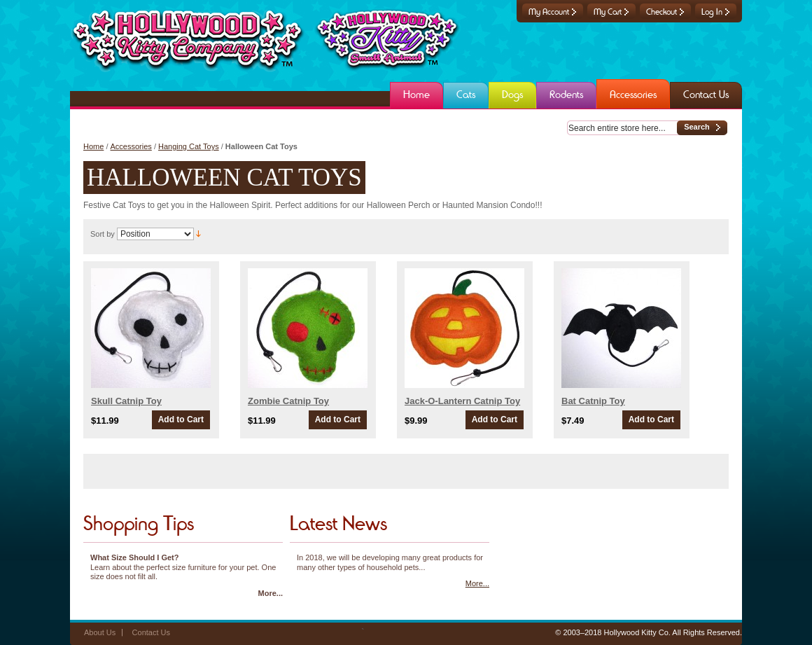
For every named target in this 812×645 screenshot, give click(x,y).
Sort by (103, 234)
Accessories (131, 146)
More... (271, 593)
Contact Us (151, 632)
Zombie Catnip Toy (288, 401)
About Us (100, 632)
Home (93, 146)
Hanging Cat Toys (189, 146)
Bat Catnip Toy (593, 401)
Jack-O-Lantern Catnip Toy (462, 401)
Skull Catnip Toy (126, 401)
